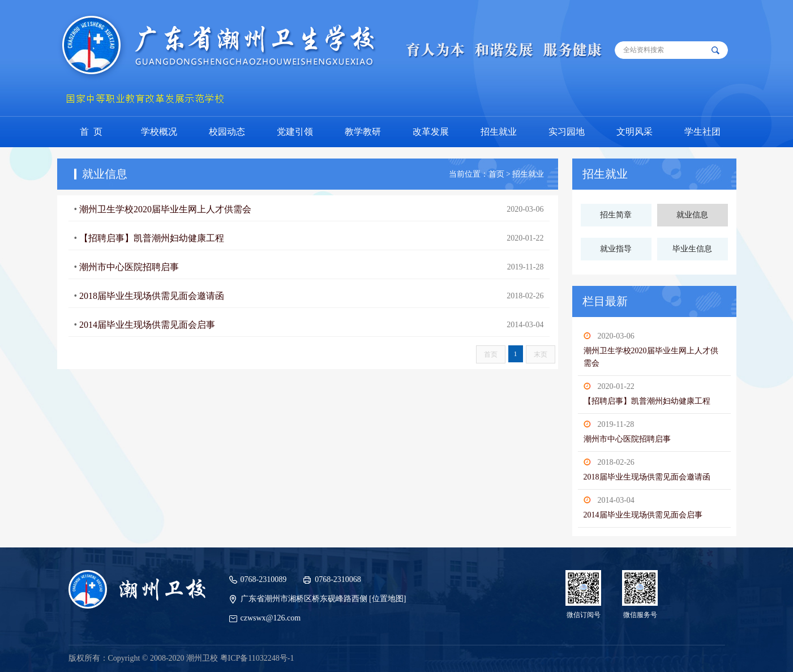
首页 (491, 354)
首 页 (91, 132)
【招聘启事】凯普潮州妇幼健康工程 (647, 401)
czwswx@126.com (271, 618)
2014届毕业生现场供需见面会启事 (643, 515)
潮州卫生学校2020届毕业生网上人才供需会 (165, 209)
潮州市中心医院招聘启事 (627, 439)
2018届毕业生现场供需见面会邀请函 (647, 477)
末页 (541, 354)
